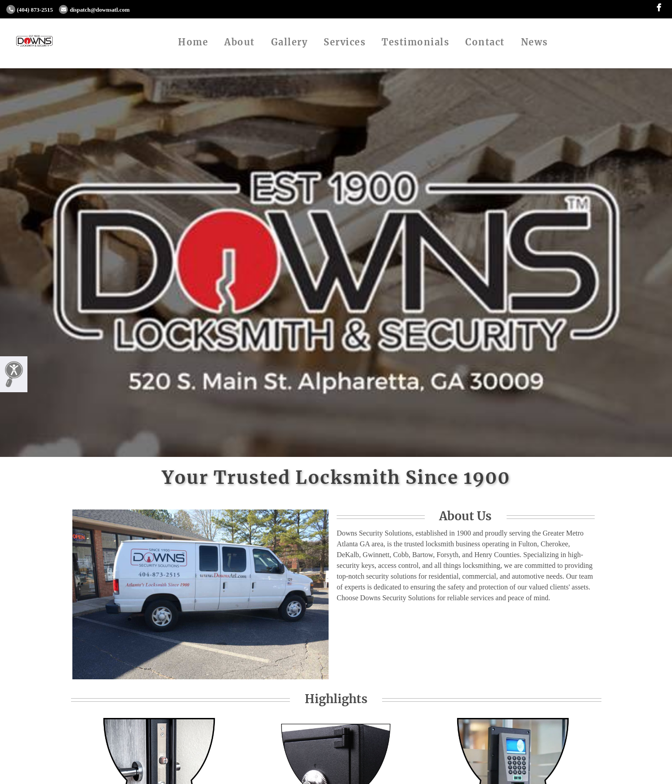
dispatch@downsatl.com (94, 10)
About (240, 42)
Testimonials (415, 42)
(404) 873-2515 (30, 10)
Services (345, 42)
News (534, 42)
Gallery (289, 42)
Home (193, 42)
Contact (485, 42)
